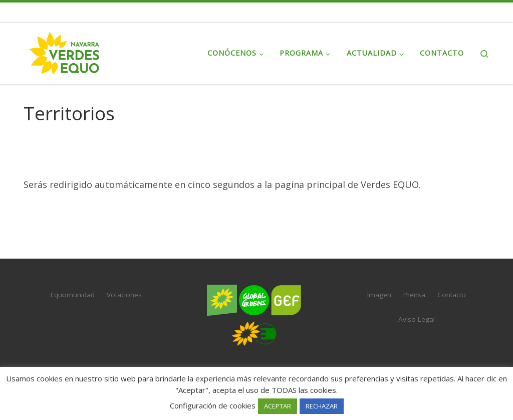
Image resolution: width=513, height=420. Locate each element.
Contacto (452, 295)
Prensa (414, 295)
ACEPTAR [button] (278, 406)
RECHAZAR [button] (322, 406)
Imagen (379, 295)
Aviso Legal (417, 319)
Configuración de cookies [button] (213, 405)
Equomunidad (73, 295)
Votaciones (124, 295)
